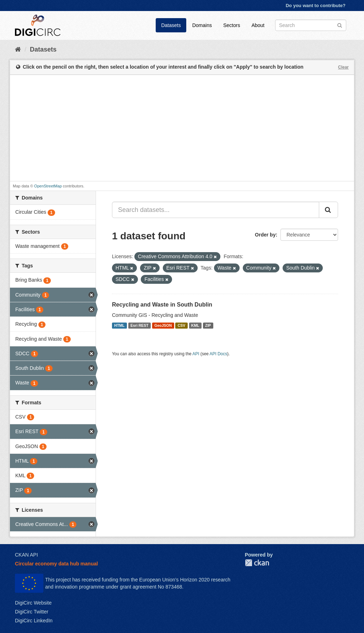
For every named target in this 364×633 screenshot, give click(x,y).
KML (195, 325)
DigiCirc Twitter (32, 612)
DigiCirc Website (33, 603)
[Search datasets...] (216, 210)
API (196, 354)
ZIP (208, 325)
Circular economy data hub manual (56, 564)
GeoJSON (163, 325)
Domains (202, 25)
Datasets (171, 25)
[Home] (18, 49)
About (258, 25)
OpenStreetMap (48, 186)
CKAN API (26, 555)
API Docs (219, 354)
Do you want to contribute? (316, 6)
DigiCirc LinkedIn (34, 621)
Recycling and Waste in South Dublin (162, 305)
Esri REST (140, 325)
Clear (343, 67)
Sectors (232, 25)
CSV (182, 325)
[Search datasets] (311, 25)
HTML (119, 325)
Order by (265, 235)
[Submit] (340, 25)
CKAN (257, 563)
